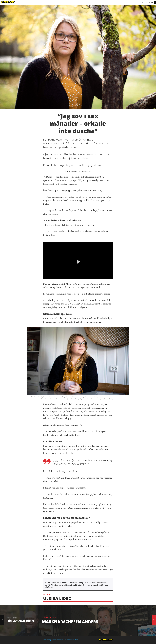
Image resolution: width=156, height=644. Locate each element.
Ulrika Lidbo (57, 598)
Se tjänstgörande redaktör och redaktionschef (60, 640)
